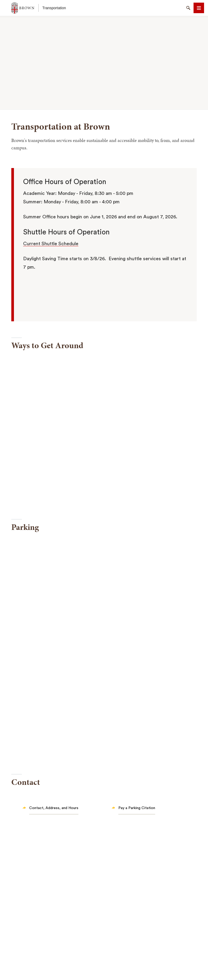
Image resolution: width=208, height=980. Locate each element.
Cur (27, 244)
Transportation (54, 8)
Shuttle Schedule (59, 244)
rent (36, 244)
